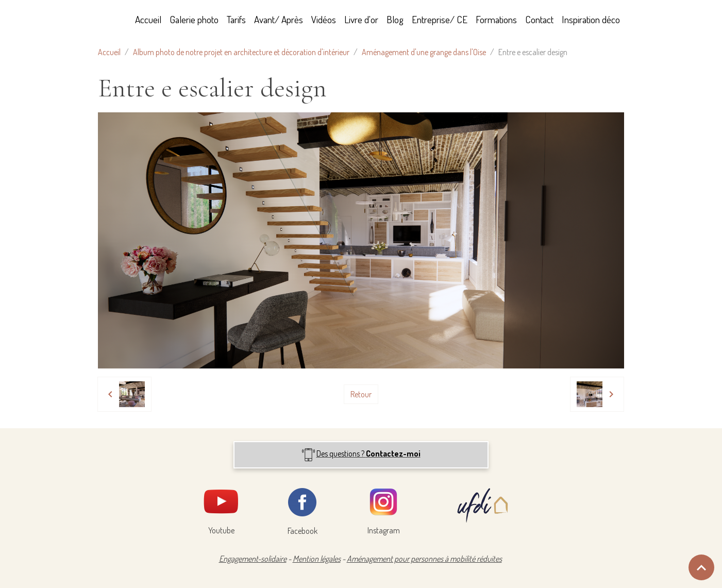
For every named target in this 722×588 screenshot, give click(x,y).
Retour (361, 394)
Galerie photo (194, 19)
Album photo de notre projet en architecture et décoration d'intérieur (241, 52)
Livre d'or (361, 19)
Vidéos (324, 19)
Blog (395, 19)
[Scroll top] (701, 567)
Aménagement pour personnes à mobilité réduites (424, 559)
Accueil (148, 19)
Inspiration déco (591, 19)
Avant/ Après (279, 19)
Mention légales (317, 559)
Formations (496, 19)
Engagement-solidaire (253, 559)
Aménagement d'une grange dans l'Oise (424, 52)
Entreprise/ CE (440, 19)
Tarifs (236, 19)
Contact (539, 19)
